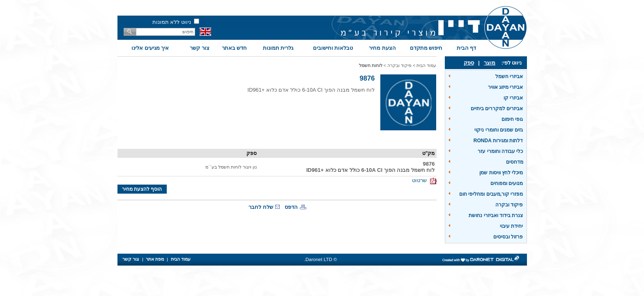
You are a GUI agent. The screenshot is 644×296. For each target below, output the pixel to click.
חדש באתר (235, 48)
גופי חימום (512, 119)
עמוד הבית (426, 65)
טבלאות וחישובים (333, 48)
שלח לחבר (261, 207)
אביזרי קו (513, 98)
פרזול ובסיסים (508, 237)
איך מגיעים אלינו (150, 48)
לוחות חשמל (371, 65)
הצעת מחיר (382, 48)
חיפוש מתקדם (426, 48)
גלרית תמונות (278, 48)
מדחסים (515, 162)
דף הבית (467, 48)
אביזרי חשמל (509, 76)
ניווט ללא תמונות (172, 22)
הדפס (291, 207)
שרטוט (424, 180)
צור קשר (200, 48)
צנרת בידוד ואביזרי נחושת (496, 215)
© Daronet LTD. (321, 259)
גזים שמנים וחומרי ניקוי (499, 130)
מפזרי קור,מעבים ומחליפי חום (491, 194)
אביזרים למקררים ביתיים (497, 109)
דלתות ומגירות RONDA (498, 141)
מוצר (490, 63)
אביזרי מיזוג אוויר (506, 87)
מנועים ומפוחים (507, 183)
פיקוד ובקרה (509, 205)
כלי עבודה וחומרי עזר (500, 151)
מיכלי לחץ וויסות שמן (501, 173)
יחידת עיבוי (511, 226)
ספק (469, 63)
